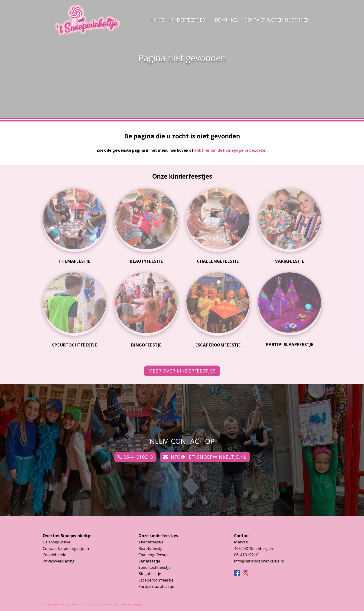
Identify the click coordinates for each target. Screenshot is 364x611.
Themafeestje (74, 261)
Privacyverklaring (59, 561)
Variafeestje (290, 261)
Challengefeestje (218, 261)
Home (157, 20)
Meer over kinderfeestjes (182, 371)
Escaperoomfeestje (218, 345)
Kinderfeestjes (187, 20)
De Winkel (227, 20)
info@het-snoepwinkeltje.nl (208, 457)
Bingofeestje (146, 345)
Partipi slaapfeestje (290, 344)
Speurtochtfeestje (75, 345)
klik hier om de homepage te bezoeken (231, 150)
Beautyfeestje (146, 261)
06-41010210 (138, 457)
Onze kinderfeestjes (158, 536)
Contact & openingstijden (277, 20)
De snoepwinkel (57, 542)
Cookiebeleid (55, 555)
